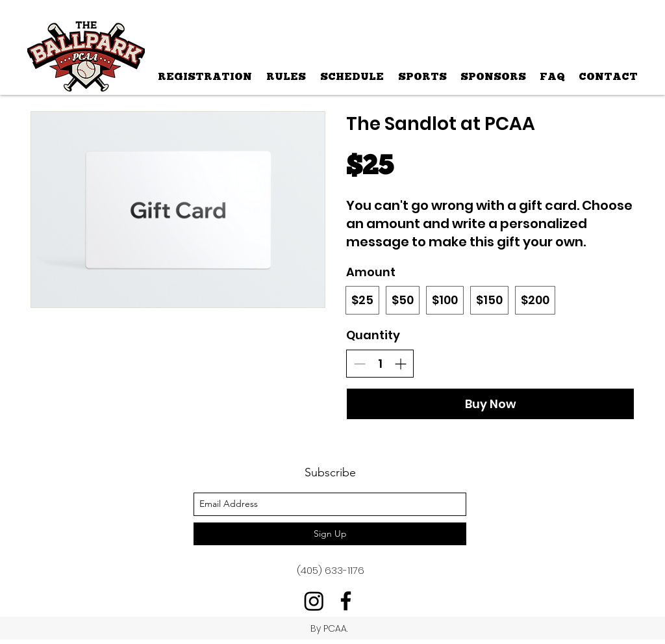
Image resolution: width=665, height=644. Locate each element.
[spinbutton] (380, 364)
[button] (422, 77)
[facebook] (346, 601)
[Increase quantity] (400, 364)
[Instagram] (314, 601)
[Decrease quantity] (359, 364)
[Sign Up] (330, 534)
